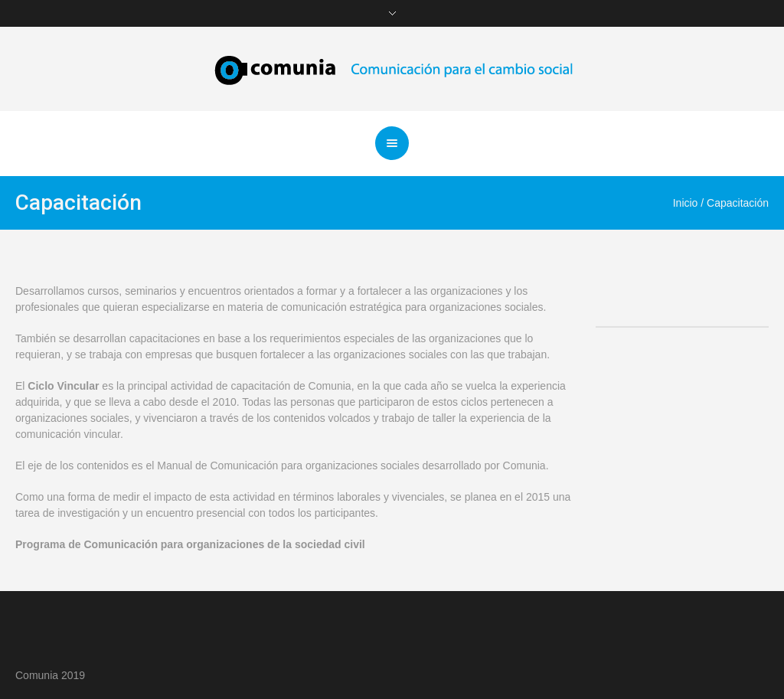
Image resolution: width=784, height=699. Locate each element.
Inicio (686, 203)
